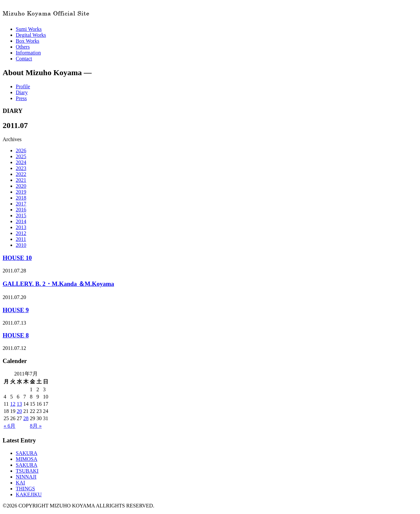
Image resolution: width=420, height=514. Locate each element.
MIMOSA (27, 459)
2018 (21, 198)
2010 (21, 245)
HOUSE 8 (16, 335)
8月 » (36, 426)
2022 (21, 174)
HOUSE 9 (16, 310)
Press (21, 98)
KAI (20, 483)
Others (23, 47)
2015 (21, 215)
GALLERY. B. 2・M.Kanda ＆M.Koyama (58, 284)
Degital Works (31, 35)
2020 (21, 186)
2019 (21, 192)
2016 (21, 210)
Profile (23, 86)
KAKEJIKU (29, 494)
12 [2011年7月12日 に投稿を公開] (13, 404)
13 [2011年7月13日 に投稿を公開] (19, 404)
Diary (22, 92)
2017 (21, 204)
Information (28, 53)
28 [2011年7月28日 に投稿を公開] (26, 418)
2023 (21, 168)
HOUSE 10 (17, 258)
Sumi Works (29, 29)
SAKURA (27, 453)
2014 (21, 221)
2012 (21, 233)
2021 (21, 180)
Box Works (28, 41)
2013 (21, 227)
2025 (21, 156)
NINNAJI (26, 477)
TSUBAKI (27, 471)
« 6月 (10, 426)
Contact (24, 59)
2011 (21, 239)
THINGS (25, 489)
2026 (21, 150)
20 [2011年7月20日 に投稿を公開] (19, 411)
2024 (21, 162)
